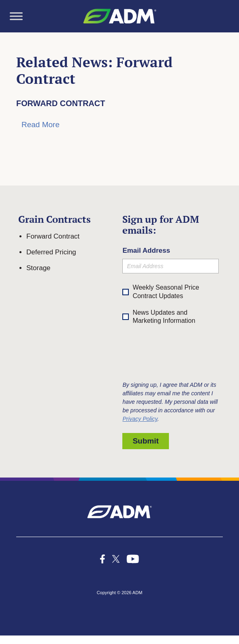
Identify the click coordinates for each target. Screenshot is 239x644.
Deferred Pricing (51, 252)
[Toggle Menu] (16, 16)
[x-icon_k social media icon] (116, 559)
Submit (145, 441)
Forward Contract (61, 103)
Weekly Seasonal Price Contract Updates (166, 292)
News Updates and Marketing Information (159, 317)
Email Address (146, 251)
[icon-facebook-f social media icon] (102, 559)
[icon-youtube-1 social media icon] (133, 559)
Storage (38, 268)
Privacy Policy (140, 419)
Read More (41, 125)
